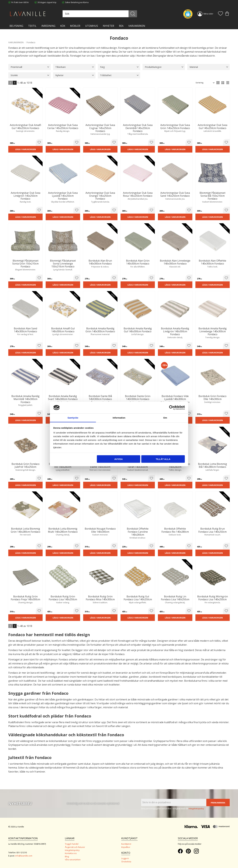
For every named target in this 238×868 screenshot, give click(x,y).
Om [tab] (165, 418)
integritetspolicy (196, 808)
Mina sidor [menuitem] (208, 14)
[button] (220, 14)
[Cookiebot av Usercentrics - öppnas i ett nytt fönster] (171, 407)
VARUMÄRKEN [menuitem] (137, 26)
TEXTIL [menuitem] (32, 26)
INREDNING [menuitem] (48, 26)
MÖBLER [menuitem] (75, 26)
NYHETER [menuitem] (108, 26)
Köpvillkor (126, 847)
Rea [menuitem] (121, 26)
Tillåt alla (163, 459)
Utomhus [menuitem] (92, 26)
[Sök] (133, 14)
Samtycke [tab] (73, 418)
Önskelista (126, 862)
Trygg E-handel (72, 844)
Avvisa (118, 459)
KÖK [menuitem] (63, 26)
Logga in (125, 858)
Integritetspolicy (72, 850)
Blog (67, 856)
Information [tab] (119, 418)
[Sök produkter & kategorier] (99, 14)
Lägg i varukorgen (26, 149)
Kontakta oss (71, 853)
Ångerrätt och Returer (75, 847)
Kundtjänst (126, 844)
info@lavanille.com (24, 856)
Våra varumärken (73, 860)
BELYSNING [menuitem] (16, 26)
